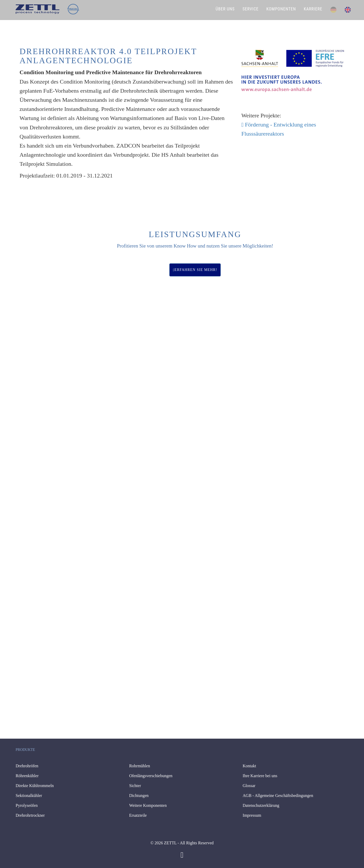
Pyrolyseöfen (27, 805)
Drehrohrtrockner (30, 815)
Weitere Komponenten (148, 805)
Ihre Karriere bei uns (260, 776)
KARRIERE (313, 9)
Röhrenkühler (27, 776)
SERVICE (251, 9)
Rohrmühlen (140, 766)
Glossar (249, 786)
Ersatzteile (138, 815)
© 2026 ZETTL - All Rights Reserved (182, 843)
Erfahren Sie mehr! (195, 270)
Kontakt (249, 766)
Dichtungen (139, 796)
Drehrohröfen (27, 766)
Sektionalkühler (29, 796)
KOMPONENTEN (281, 9)
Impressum (252, 815)
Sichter (135, 786)
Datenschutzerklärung (261, 805)
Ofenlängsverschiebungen (151, 776)
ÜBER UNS (225, 9)
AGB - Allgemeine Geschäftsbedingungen (278, 796)
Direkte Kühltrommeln (35, 786)
